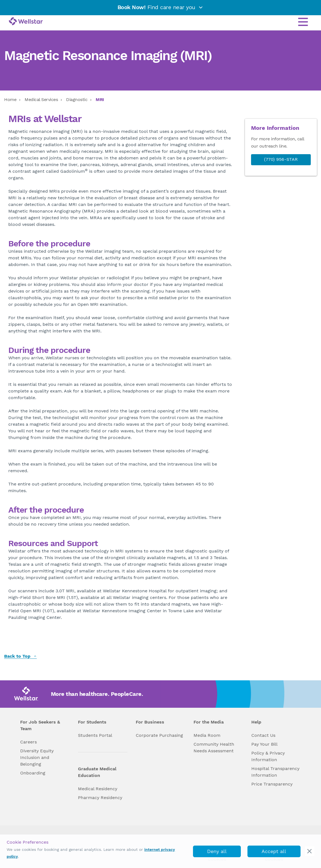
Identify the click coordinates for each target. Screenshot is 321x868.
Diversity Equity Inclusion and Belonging (37, 757)
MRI (100, 100)
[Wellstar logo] (26, 22)
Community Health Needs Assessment (214, 747)
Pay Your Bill (264, 744)
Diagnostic (77, 100)
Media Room (207, 735)
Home (10, 100)
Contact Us (263, 735)
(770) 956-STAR (281, 159)
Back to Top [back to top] (20, 656)
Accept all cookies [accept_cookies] (274, 853)
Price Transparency (272, 784)
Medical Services (41, 100)
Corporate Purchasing (159, 735)
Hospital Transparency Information (275, 772)
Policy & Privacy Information (268, 756)
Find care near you (161, 7)
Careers (28, 742)
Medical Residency (98, 789)
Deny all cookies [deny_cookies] (217, 853)
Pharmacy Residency (100, 798)
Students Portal (95, 735)
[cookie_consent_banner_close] (310, 851)
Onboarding (33, 773)
